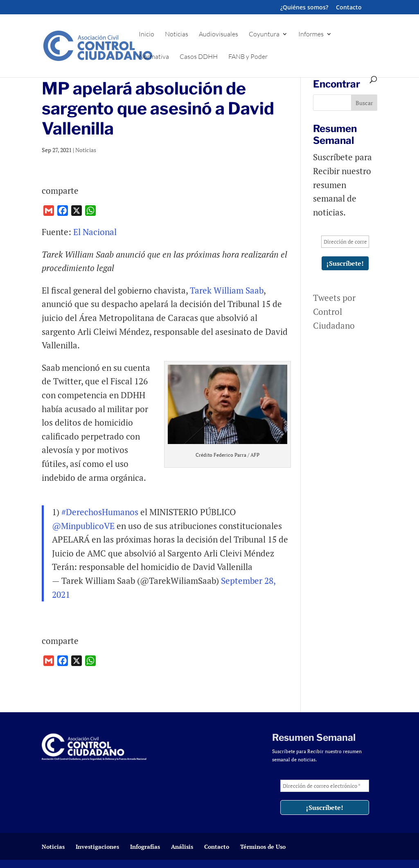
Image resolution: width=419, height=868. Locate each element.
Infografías (145, 847)
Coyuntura (264, 35)
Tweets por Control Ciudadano (334, 311)
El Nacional (96, 232)
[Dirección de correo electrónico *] (345, 242)
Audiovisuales (219, 35)
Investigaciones (97, 847)
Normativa (154, 57)
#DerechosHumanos (100, 512)
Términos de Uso (263, 847)
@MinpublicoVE (83, 526)
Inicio (146, 35)
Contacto (349, 8)
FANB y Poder (248, 57)
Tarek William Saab (227, 290)
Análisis (182, 847)
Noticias (177, 35)
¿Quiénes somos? (304, 8)
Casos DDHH (199, 57)
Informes (311, 35)
